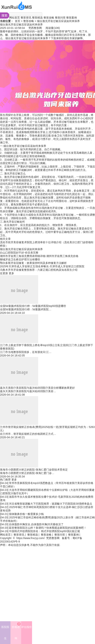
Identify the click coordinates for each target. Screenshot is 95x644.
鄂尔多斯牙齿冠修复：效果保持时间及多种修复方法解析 (33, 263)
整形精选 (37, 18)
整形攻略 (49, 18)
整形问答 (60, 18)
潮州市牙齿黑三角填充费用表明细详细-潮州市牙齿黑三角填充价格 (39, 256)
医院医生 (5, 633)
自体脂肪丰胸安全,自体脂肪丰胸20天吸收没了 (36, 524)
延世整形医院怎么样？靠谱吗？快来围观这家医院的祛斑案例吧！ (48, 528)
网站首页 (14, 18)
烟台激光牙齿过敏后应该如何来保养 (21, 249)
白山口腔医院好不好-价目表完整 (19, 253)
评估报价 (27, 627)
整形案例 (72, 18)
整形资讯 (26, 18)
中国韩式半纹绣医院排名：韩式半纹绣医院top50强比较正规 (44, 531)
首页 (18, 21)
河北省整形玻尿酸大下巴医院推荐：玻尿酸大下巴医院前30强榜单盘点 (51, 504)
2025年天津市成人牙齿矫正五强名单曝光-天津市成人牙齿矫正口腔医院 (42, 266)
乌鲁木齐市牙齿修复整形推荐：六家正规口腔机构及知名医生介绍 (39, 270)
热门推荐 (5, 480)
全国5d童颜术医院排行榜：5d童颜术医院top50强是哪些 (33, 306)
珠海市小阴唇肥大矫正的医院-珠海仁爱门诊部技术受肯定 (34, 470)
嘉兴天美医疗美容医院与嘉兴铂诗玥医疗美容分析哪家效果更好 (37, 388)
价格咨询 (16, 631)
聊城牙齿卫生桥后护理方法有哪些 (20, 259)
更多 (11, 273)
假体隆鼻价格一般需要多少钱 (26, 514)
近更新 (4, 273)
